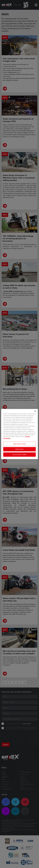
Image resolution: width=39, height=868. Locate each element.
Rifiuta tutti (19, 449)
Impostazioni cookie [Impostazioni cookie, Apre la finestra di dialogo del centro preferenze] (20, 444)
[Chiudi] (35, 411)
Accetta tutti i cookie (19, 455)
